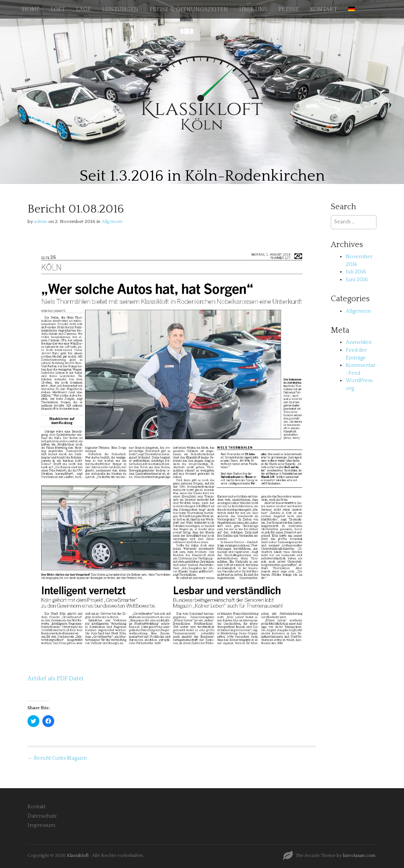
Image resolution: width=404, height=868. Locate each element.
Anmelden (359, 342)
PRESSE (289, 9)
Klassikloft (78, 855)
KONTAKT (324, 9)
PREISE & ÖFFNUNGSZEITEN (189, 9)
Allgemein (112, 221)
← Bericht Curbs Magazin (57, 758)
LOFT (58, 9)
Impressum (41, 825)
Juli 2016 (356, 272)
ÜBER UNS (253, 9)
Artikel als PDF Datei (56, 678)
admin (41, 221)
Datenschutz (42, 816)
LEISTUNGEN (120, 9)
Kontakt (37, 807)
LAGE (84, 9)
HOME (31, 9)
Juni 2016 (357, 280)
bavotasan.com (359, 855)
